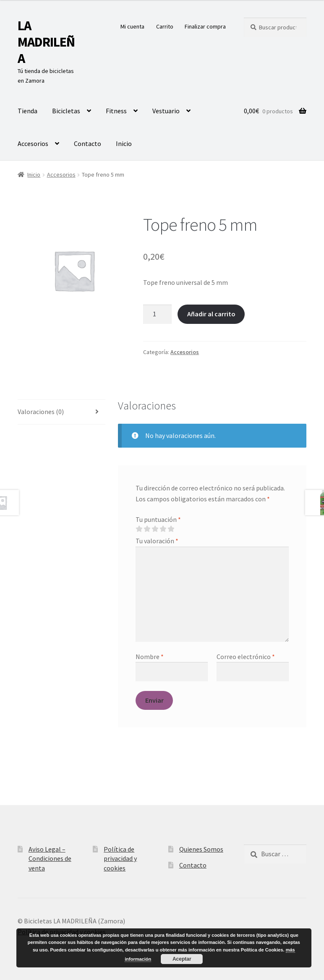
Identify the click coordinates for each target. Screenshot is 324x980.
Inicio (124, 143)
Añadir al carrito (211, 314)
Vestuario (166, 111)
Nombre (150, 657)
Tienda (27, 111)
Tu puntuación (158, 519)
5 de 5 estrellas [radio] (171, 529)
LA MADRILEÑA (46, 42)
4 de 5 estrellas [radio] (163, 529)
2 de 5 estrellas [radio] (147, 529)
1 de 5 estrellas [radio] (139, 529)
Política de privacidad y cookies (120, 859)
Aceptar (182, 959)
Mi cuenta (132, 26)
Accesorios (33, 143)
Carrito (165, 26)
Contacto (88, 143)
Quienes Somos (201, 849)
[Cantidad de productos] (157, 314)
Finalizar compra (205, 26)
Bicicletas (66, 111)
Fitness (116, 111)
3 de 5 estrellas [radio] (155, 529)
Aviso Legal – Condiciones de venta (50, 859)
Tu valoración (157, 541)
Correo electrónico (246, 657)
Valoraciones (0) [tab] (41, 412)
